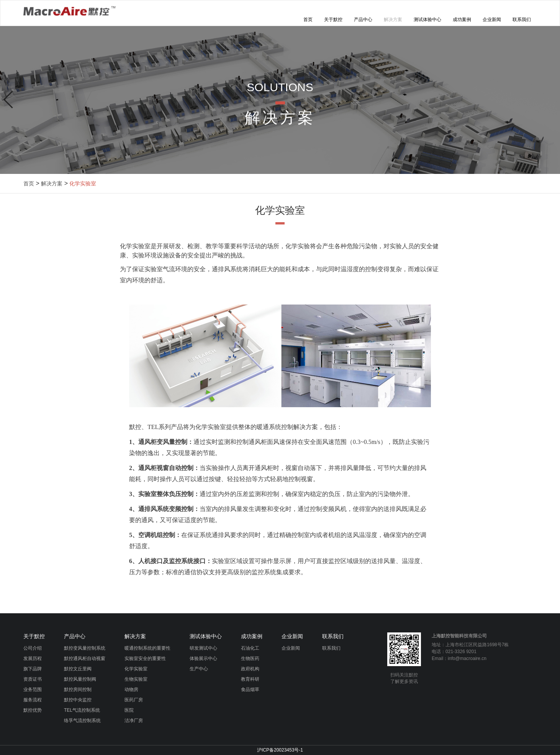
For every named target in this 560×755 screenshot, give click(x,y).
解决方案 (393, 20)
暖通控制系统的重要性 (147, 648)
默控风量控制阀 (80, 679)
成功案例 (462, 20)
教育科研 (250, 679)
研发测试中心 (203, 648)
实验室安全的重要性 (145, 658)
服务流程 (33, 700)
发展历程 (33, 658)
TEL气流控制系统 (82, 710)
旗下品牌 (33, 669)
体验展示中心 (203, 658)
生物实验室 (136, 679)
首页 (308, 20)
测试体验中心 (427, 20)
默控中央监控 (78, 700)
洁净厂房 (134, 721)
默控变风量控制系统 (85, 648)
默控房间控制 (78, 689)
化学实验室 (83, 183)
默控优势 (33, 710)
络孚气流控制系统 (82, 721)
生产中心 (199, 669)
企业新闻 (492, 20)
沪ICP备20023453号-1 (280, 750)
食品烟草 (250, 689)
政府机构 (250, 669)
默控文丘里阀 (78, 669)
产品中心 (363, 20)
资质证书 (33, 679)
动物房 (131, 689)
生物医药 (250, 658)
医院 (129, 710)
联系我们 (522, 20)
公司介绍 (33, 648)
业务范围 (33, 689)
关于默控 (333, 20)
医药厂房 (134, 700)
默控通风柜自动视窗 (85, 658)
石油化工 (250, 648)
